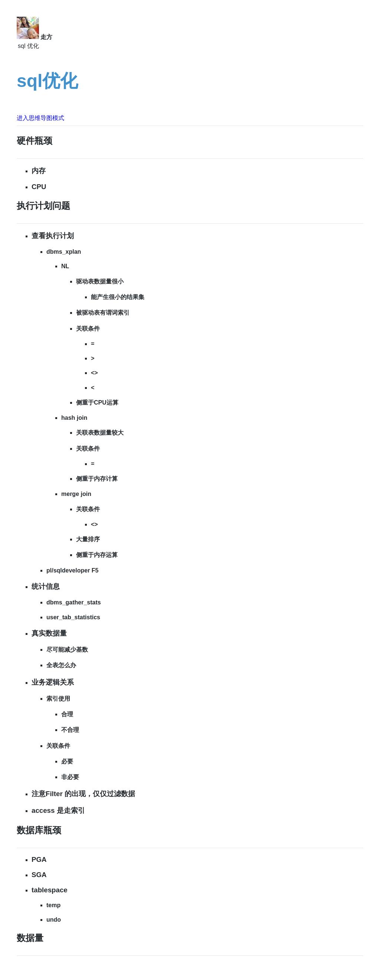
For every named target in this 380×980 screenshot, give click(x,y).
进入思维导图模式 (40, 118)
